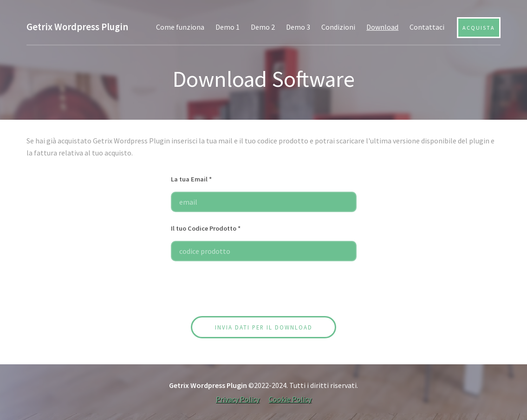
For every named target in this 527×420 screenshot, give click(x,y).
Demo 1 (228, 27)
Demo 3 (298, 27)
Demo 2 (263, 27)
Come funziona (180, 27)
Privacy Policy (238, 399)
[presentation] (264, 291)
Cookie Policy (290, 399)
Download (382, 27)
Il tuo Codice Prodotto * (206, 228)
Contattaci (427, 27)
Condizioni (338, 27)
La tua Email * (191, 179)
